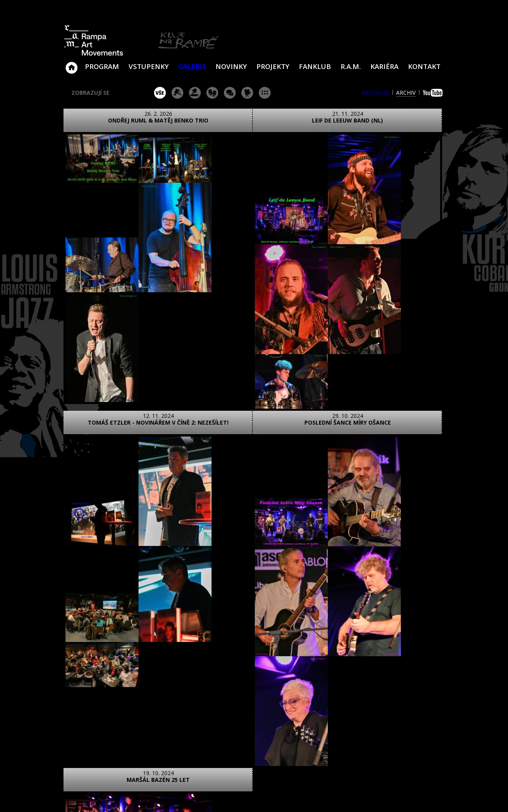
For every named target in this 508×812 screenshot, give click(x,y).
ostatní (265, 93)
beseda (230, 93)
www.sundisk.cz (242, 796)
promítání (247, 93)
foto (94, 664)
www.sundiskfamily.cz (336, 796)
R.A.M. (351, 66)
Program (102, 66)
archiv (406, 93)
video (130, 664)
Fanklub (315, 66)
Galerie (192, 66)
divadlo (212, 93)
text (165, 664)
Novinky (231, 66)
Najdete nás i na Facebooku (349, 746)
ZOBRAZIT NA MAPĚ (254, 699)
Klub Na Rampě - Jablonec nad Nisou (71, 64)
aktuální (375, 93)
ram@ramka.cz (387, 715)
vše (160, 93)
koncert (177, 93)
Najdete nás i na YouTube (367, 746)
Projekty (273, 66)
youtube (434, 93)
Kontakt (424, 66)
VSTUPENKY (149, 66)
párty (195, 93)
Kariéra (384, 66)
